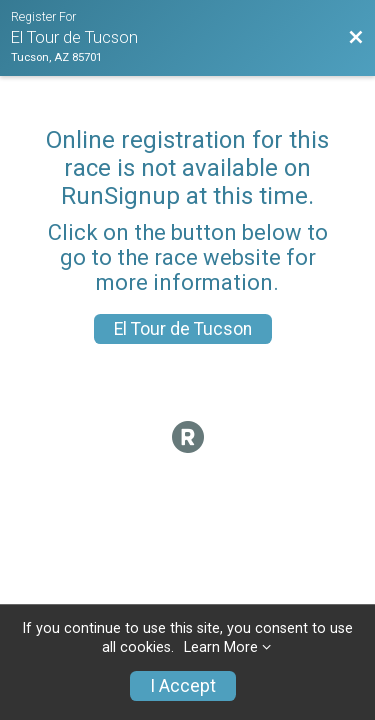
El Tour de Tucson (183, 329)
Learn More (221, 647)
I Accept (183, 686)
